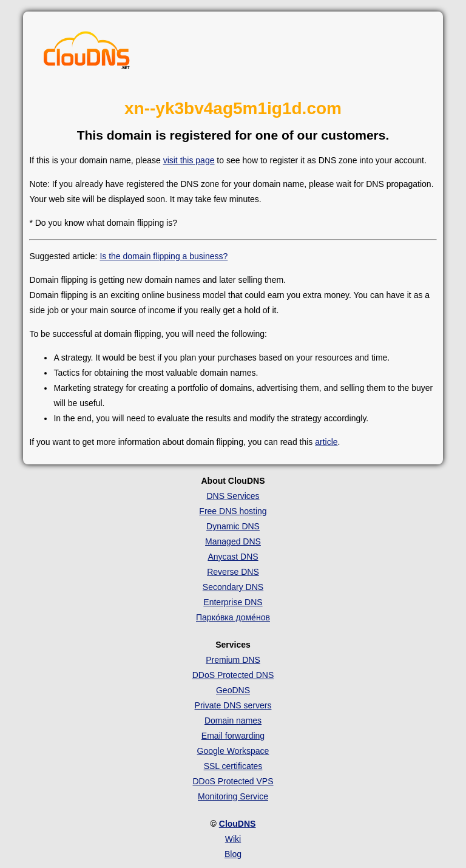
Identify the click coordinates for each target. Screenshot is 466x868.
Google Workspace (233, 751)
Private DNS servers (233, 705)
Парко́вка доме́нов (233, 617)
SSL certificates (233, 766)
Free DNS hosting (233, 511)
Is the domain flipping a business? (164, 256)
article (326, 442)
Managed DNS (233, 541)
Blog (233, 854)
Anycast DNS (233, 557)
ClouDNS (238, 824)
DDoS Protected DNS (233, 675)
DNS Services (233, 496)
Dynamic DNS (233, 526)
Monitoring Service (233, 796)
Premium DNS (233, 660)
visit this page (189, 160)
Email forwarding (233, 736)
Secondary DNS (233, 587)
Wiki (233, 839)
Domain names (233, 721)
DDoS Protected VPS (233, 781)
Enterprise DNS (233, 602)
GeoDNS (233, 690)
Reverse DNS (233, 572)
